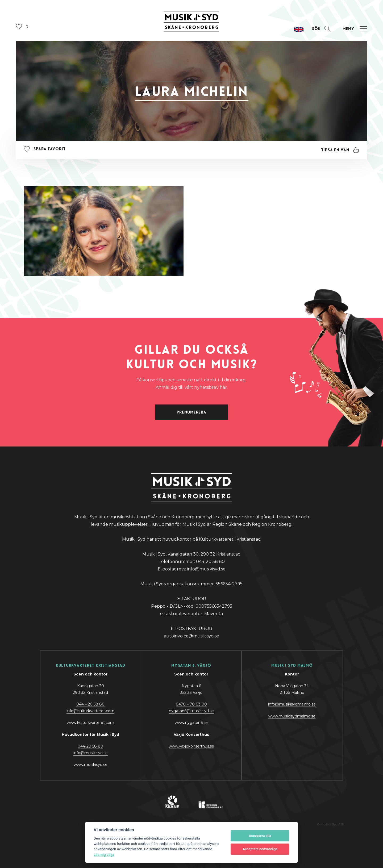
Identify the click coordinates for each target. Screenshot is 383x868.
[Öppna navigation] (354, 29)
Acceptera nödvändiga (260, 849)
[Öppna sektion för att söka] (321, 29)
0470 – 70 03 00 (191, 704)
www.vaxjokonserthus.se (191, 746)
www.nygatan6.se (191, 723)
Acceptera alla (260, 836)
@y (91, 753)
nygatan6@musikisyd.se (191, 711)
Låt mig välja (104, 854)
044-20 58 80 (90, 746)
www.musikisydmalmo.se (292, 716)
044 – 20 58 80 (90, 704)
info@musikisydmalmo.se (292, 704)
